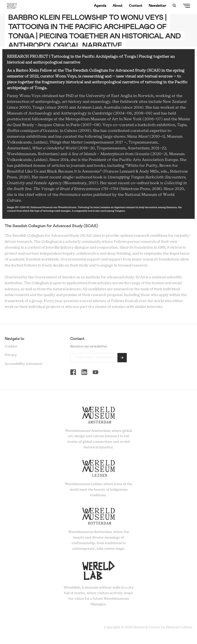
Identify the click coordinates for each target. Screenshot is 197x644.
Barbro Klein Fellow (34, 72)
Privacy (11, 356)
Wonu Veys (66, 77)
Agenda (100, 6)
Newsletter (157, 6)
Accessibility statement (23, 365)
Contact (136, 6)
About (118, 6)
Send (122, 359)
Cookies (11, 348)
